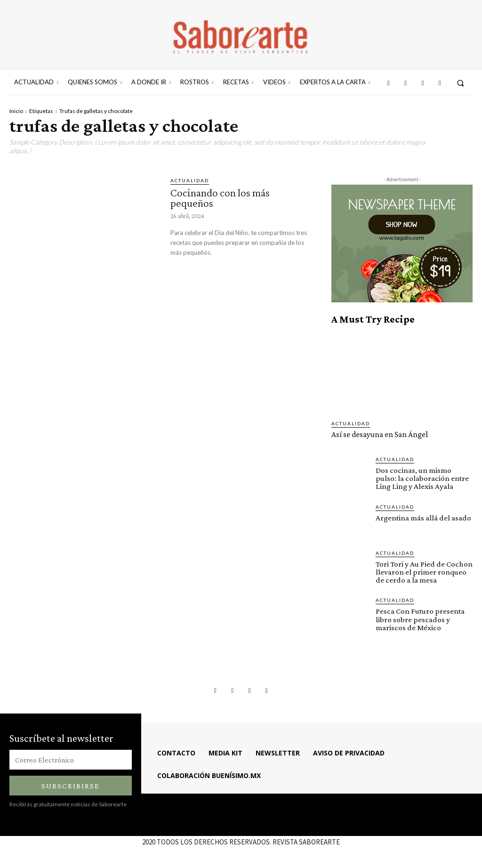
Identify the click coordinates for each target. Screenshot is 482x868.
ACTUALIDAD (190, 180)
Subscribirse (71, 785)
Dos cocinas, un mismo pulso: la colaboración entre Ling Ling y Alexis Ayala (421, 478)
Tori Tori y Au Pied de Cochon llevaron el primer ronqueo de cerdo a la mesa (423, 572)
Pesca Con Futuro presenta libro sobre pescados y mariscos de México (420, 619)
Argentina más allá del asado (423, 517)
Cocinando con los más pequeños (221, 198)
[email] (71, 759)
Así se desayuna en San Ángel (380, 434)
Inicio (16, 111)
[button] (461, 83)
